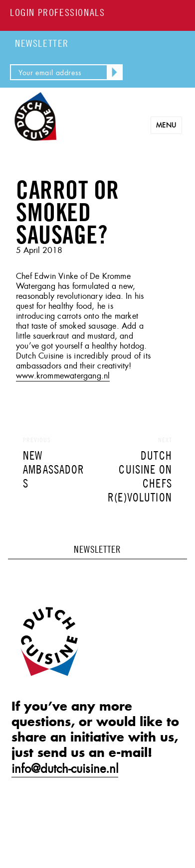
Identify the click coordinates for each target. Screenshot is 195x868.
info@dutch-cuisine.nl (65, 769)
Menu (166, 125)
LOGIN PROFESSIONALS (57, 12)
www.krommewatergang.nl (63, 376)
